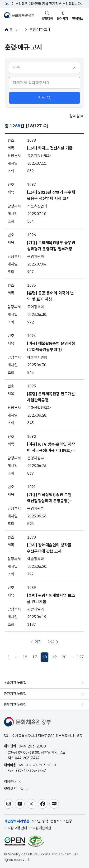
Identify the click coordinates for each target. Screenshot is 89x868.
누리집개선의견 (40, 828)
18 (45, 658)
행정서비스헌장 (61, 821)
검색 (45, 98)
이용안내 (13, 782)
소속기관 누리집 (15, 683)
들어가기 (62, 19)
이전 (38, 642)
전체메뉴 (78, 19)
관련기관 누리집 (15, 694)
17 (35, 657)
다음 (51, 642)
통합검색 (47, 19)
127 (80, 657)
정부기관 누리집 (15, 705)
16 (25, 657)
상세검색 (73, 116)
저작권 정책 (40, 821)
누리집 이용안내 (16, 828)
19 (54, 657)
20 (64, 657)
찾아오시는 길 (16, 789)
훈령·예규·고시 (40, 30)
